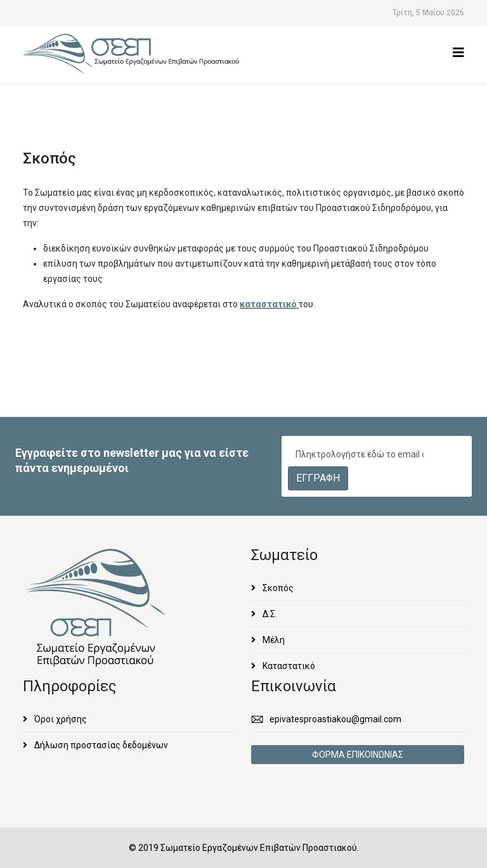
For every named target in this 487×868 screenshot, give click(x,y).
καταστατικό (269, 304)
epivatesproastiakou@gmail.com (335, 719)
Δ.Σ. (269, 614)
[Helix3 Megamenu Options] (458, 53)
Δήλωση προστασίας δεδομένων (100, 745)
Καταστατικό (288, 666)
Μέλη (273, 640)
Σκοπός (277, 588)
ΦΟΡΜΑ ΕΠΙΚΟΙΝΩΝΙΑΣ (358, 755)
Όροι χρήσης (60, 719)
